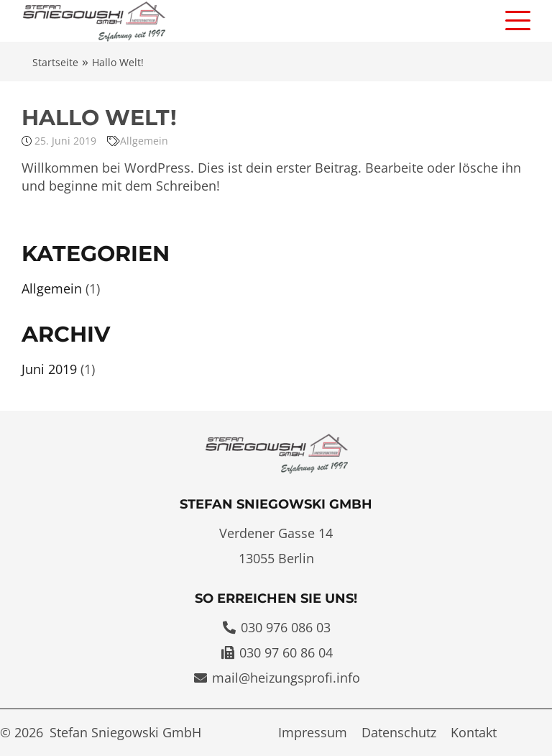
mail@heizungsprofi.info (286, 678)
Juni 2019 (49, 369)
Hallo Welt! (99, 118)
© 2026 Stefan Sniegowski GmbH (101, 732)
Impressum (313, 732)
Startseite (55, 62)
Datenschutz (399, 732)
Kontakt (474, 732)
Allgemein (144, 141)
